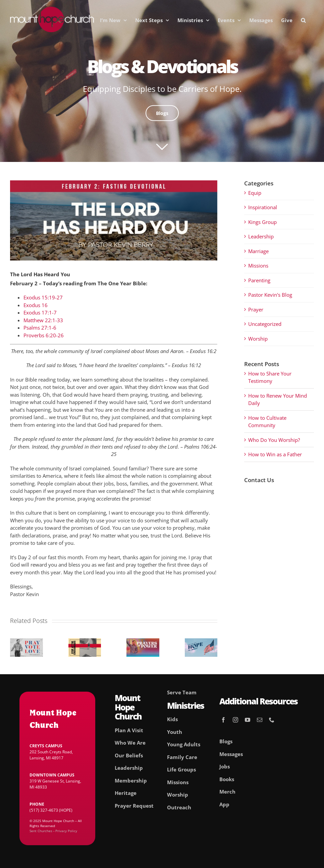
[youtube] (248, 720)
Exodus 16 (36, 305)
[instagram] (235, 720)
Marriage (258, 251)
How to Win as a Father (275, 454)
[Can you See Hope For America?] (201, 642)
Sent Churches (41, 831)
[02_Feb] (114, 220)
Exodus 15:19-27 (43, 297)
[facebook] (223, 720)
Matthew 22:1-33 (43, 320)
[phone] (272, 720)
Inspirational (263, 207)
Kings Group (262, 222)
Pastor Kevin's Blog (270, 295)
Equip (255, 193)
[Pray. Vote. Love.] (26, 642)
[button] (303, 20)
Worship (258, 339)
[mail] (260, 720)
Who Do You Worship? (274, 440)
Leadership (261, 236)
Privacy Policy (66, 831)
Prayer (256, 309)
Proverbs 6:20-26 (44, 335)
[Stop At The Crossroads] (85, 642)
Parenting (259, 280)
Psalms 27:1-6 (40, 328)
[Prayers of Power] (143, 642)
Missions (258, 266)
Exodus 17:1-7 (40, 312)
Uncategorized (265, 324)
